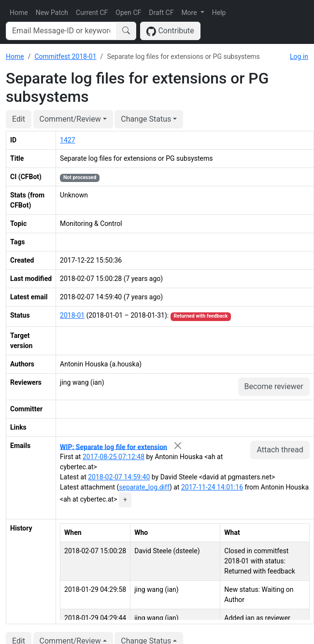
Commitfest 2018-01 (65, 56)
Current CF (92, 13)
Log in (299, 56)
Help (219, 13)
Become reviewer (274, 386)
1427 (67, 140)
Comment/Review (70, 119)
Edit (19, 119)
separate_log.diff (144, 487)
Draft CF (161, 13)
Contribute (170, 31)
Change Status (146, 119)
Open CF (128, 13)
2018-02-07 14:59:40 (119, 477)
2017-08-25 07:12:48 (114, 457)
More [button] (190, 13)
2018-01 (72, 315)
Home (19, 13)
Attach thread (280, 450)
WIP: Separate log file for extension (114, 447)
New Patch (52, 13)
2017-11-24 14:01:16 (212, 487)
